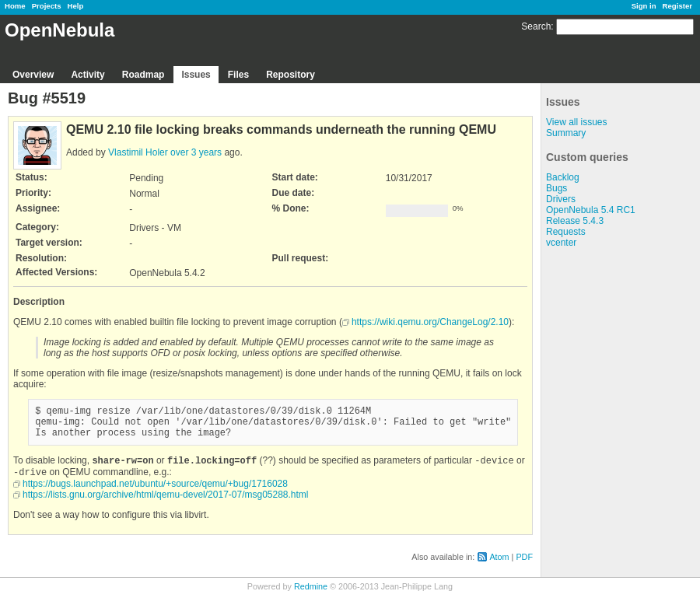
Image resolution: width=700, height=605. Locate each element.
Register (677, 6)
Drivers (561, 199)
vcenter (561, 243)
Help (76, 6)
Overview (33, 75)
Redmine (311, 596)
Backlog (563, 177)
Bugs (556, 188)
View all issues (576, 122)
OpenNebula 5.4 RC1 (591, 210)
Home (15, 6)
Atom (499, 567)
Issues (196, 75)
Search (536, 26)
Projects (47, 6)
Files (238, 75)
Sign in (644, 6)
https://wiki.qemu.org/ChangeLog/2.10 (430, 322)
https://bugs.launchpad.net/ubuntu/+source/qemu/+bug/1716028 (155, 494)
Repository (290, 75)
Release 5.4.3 (575, 221)
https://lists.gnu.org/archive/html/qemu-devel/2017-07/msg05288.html (166, 505)
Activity (87, 75)
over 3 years (196, 152)
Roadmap (143, 75)
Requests (566, 232)
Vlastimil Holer (138, 152)
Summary (566, 133)
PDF (524, 567)
